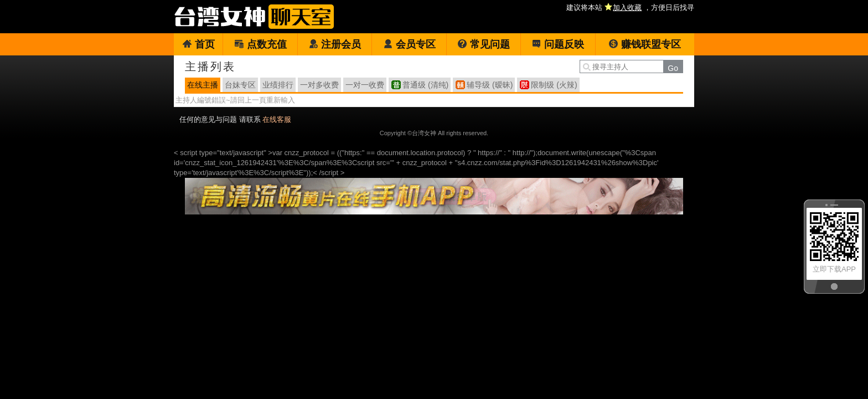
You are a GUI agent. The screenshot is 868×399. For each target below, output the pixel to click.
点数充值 (260, 44)
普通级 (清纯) (425, 85)
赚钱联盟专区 (645, 44)
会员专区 (409, 44)
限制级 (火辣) (554, 85)
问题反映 (558, 44)
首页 (198, 44)
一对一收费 (365, 85)
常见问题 (484, 44)
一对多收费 (319, 85)
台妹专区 (240, 85)
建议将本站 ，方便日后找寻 (630, 7)
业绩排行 (278, 85)
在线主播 (203, 85)
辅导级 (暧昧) (490, 85)
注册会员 (335, 44)
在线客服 (277, 119)
